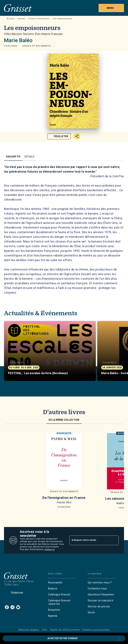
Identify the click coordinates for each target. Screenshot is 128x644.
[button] (37, 46)
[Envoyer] (115, 540)
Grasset (21, 19)
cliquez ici (50, 549)
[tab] (13, 157)
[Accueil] (18, 8)
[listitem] (7, 607)
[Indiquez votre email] (90, 540)
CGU (45, 630)
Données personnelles (96, 630)
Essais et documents (39, 19)
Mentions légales (29, 630)
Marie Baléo (18, 40)
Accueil (10, 19)
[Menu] (111, 8)
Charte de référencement (65, 630)
